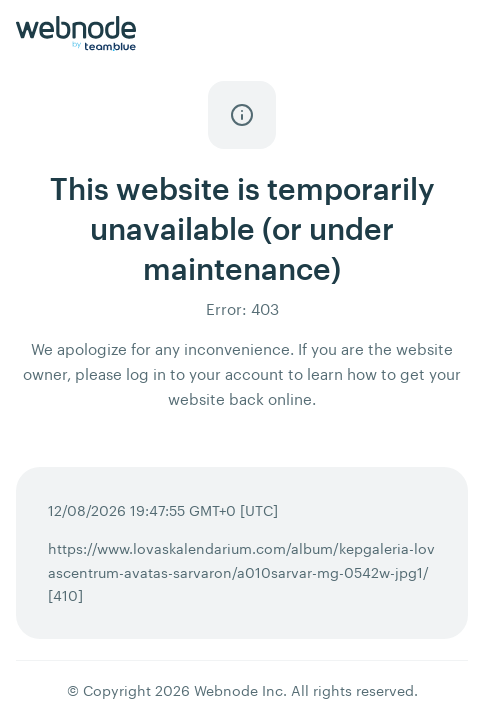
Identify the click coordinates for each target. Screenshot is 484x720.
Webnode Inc (238, 690)
